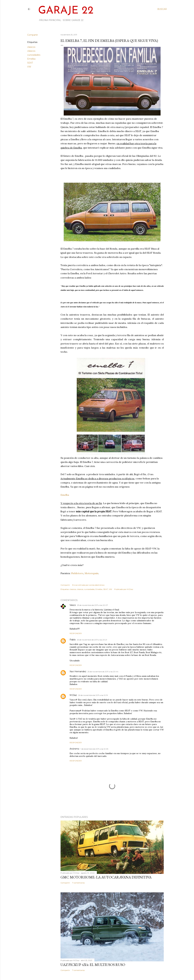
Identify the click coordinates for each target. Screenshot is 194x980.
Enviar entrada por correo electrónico (88, 585)
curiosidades (34, 55)
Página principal (49, 20)
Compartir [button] (33, 35)
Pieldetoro (77, 573)
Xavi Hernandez (78, 671)
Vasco (73, 605)
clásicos (31, 51)
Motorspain (91, 573)
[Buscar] (162, 9)
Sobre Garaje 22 (72, 20)
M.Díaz (73, 695)
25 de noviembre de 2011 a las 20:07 (92, 605)
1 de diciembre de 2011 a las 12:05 (94, 749)
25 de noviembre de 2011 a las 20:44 (103, 672)
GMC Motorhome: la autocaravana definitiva (106, 877)
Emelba (31, 59)
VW (29, 67)
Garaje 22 (66, 11)
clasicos (31, 47)
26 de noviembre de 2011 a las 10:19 (93, 695)
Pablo (73, 640)
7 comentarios (78, 883)
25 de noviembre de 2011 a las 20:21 (92, 640)
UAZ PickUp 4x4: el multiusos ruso (93, 965)
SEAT (30, 63)
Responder (76, 633)
